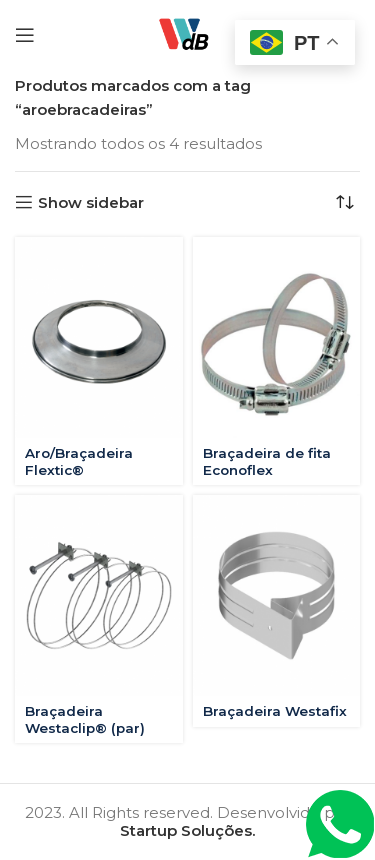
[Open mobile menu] (25, 35)
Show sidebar (91, 202)
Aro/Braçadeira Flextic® (79, 461)
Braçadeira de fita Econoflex (267, 461)
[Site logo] (187, 33)
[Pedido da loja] (345, 202)
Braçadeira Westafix (275, 711)
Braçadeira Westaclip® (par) (85, 719)
